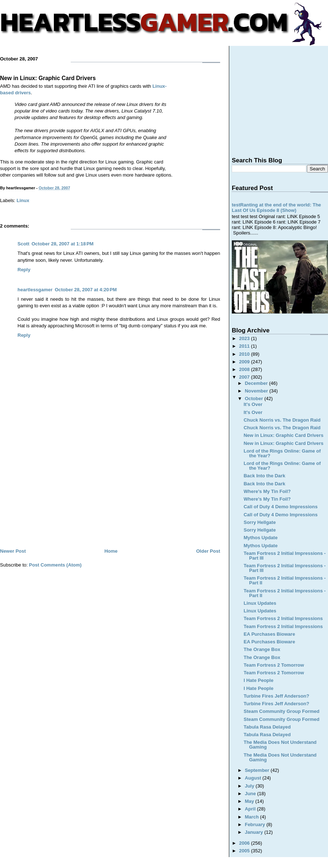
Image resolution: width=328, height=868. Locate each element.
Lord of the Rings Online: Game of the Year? (282, 453)
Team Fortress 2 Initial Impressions (283, 618)
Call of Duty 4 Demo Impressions (280, 507)
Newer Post (13, 551)
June (251, 794)
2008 (245, 369)
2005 (245, 851)
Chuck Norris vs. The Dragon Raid (282, 420)
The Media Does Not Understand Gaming (280, 745)
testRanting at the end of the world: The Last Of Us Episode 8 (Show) (276, 208)
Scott (24, 244)
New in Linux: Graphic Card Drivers (48, 78)
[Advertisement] (110, 492)
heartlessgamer (35, 290)
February (256, 824)
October (255, 399)
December (257, 383)
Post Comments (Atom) (55, 565)
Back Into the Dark (264, 476)
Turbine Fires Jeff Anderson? (276, 696)
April (251, 809)
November (257, 391)
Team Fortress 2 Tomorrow (274, 665)
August (254, 778)
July (250, 786)
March (253, 817)
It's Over (253, 404)
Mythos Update (260, 538)
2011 (245, 346)
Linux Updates (260, 603)
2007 (245, 377)
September (258, 770)
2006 (245, 843)
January (255, 832)
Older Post (208, 551)
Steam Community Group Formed (281, 711)
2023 (245, 338)
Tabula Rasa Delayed (267, 727)
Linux (23, 200)
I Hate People (258, 680)
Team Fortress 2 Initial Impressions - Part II (284, 580)
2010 (245, 354)
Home (111, 551)
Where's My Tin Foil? (267, 491)
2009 (245, 362)
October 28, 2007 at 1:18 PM (63, 244)
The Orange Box (262, 649)
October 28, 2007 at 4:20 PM (86, 290)
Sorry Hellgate (259, 522)
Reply (24, 270)
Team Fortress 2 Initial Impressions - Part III (284, 556)
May (250, 801)
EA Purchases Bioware (269, 634)
